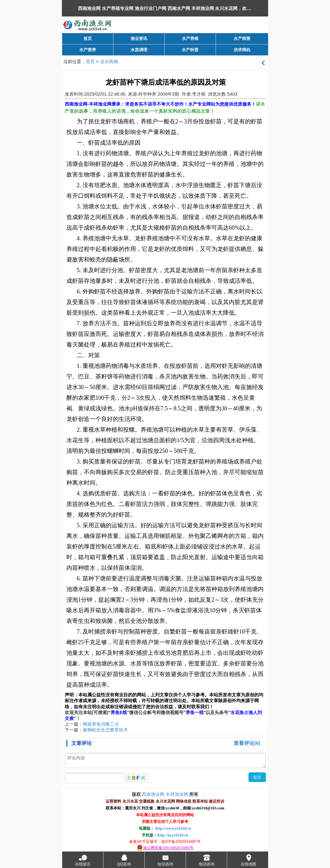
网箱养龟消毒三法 (101, 724)
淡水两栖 (109, 62)
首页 (90, 62)
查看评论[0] (247, 743)
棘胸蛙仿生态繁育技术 (105, 730)
